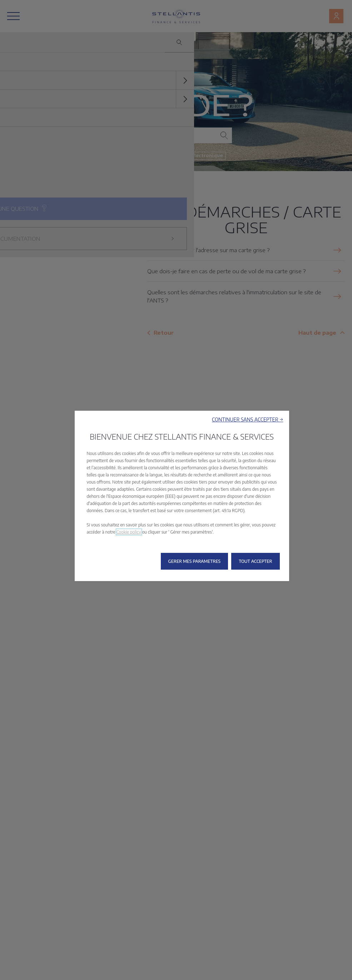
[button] (247, 419)
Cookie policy (129, 532)
